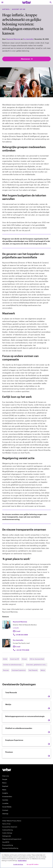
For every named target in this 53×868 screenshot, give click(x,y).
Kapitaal (5, 786)
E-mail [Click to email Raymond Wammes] (18, 631)
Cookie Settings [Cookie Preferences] (7, 833)
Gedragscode (7, 836)
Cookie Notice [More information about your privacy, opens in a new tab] (22, 861)
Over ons (6, 776)
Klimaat (24, 659)
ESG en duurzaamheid (37, 659)
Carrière (5, 800)
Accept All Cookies (33, 864)
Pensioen (6, 670)
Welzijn (43, 670)
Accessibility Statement (10, 827)
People (5, 779)
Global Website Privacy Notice (12, 821)
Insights (5, 793)
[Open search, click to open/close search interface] (51, 2)
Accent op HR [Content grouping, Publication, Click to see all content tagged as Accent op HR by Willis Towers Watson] (19, 9)
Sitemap (5, 814)
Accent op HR (15, 659)
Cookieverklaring (7, 830)
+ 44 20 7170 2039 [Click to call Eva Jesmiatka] (22, 650)
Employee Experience (19, 670)
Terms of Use (6, 824)
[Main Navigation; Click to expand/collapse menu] (2, 2)
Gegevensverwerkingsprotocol (12, 839)
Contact (5, 810)
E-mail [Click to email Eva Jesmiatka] (18, 646)
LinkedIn (16, 628)
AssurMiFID (6, 842)
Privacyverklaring (8, 845)
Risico (4, 783)
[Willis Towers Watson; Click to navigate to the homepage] (26, 2)
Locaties (5, 803)
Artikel (5, 659)
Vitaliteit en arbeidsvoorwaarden (13, 665)
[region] (26, 860)
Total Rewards (33, 670)
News (4, 790)
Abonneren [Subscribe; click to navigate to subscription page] (27, 59)
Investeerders (7, 796)
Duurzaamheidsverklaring (10, 848)
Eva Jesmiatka (28, 39)
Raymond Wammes (13, 39)
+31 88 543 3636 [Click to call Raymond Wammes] (22, 635)
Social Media (7, 807)
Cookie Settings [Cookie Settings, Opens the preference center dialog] (18, 864)
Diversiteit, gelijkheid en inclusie (37, 665)
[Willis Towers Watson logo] (7, 770)
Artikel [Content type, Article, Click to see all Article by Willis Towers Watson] (6, 9)
